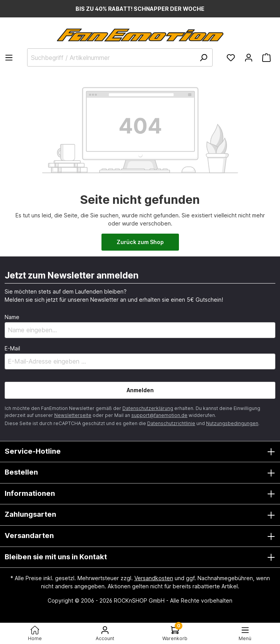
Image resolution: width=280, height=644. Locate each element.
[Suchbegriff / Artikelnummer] (120, 57)
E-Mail (12, 348)
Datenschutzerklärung (148, 408)
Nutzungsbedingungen (232, 423)
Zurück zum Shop (140, 242)
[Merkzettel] (231, 58)
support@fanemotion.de (159, 415)
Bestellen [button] (140, 473)
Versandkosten (154, 578)
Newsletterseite (73, 415)
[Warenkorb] (266, 58)
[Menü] (11, 58)
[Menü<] (245, 633)
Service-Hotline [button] (140, 452)
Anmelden (140, 390)
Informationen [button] (140, 494)
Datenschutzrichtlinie (171, 423)
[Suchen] (203, 57)
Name (12, 317)
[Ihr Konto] (249, 58)
